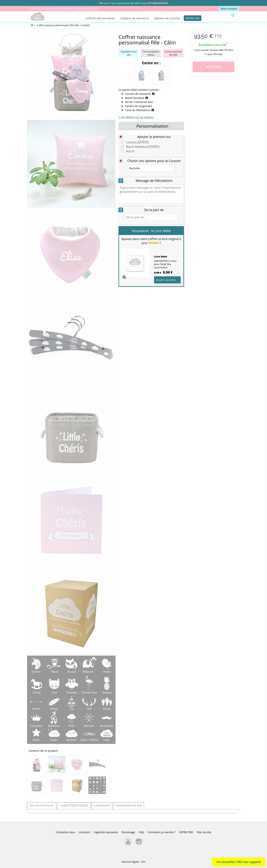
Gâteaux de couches (167, 18)
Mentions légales (130, 862)
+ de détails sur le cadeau (136, 117)
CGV (143, 862)
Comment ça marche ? (161, 832)
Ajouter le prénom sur (154, 137)
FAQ (141, 832)
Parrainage (128, 832)
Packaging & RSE (129, 806)
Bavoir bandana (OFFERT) (143, 147)
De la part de (154, 210)
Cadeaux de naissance (134, 18)
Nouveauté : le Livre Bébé (151, 231)
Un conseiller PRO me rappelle (239, 862)
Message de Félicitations (154, 181)
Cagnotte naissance (106, 832)
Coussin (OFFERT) (137, 142)
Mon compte (229, 9)
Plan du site (204, 832)
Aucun (130, 151)
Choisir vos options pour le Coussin (154, 161)
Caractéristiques (74, 806)
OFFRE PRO (193, 18)
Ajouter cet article (166, 280)
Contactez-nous (65, 832)
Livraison (102, 806)
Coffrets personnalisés (100, 18)
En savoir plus (42, 806)
